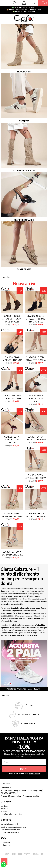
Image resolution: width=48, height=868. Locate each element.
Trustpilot (5, 277)
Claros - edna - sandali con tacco (36, 398)
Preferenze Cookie (31, 796)
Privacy (4, 811)
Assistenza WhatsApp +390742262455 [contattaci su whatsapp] (24, 689)
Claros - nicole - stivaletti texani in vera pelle (12, 319)
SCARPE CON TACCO (24, 220)
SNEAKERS (24, 121)
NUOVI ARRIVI (24, 72)
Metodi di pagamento (10, 824)
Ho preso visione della (25, 773)
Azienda (4, 809)
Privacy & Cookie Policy (11, 796)
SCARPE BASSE (24, 269)
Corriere (29, 705)
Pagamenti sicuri (29, 723)
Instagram (8, 845)
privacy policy (34, 773)
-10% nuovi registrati (24, 8)
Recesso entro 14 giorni (29, 714)
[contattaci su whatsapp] (3, 864)
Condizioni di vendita (10, 832)
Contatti (4, 806)
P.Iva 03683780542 (9, 793)
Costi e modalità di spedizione (13, 827)
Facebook (7, 842)
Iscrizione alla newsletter (11, 814)
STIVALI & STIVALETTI (24, 171)
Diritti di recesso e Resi (10, 830)
